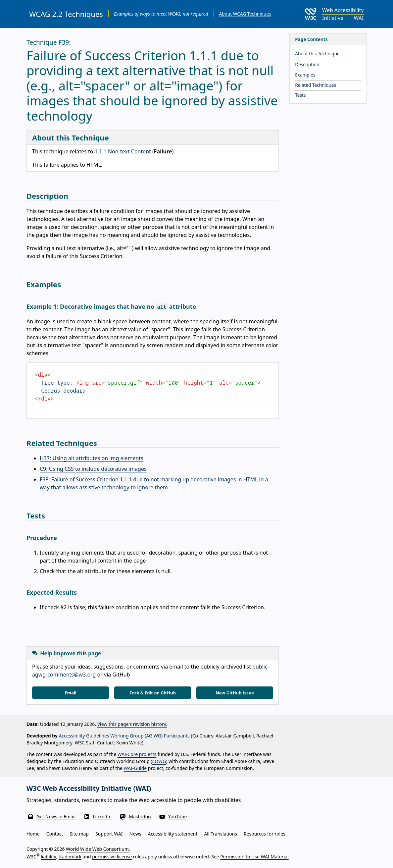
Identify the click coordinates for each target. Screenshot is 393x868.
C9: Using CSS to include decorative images (93, 469)
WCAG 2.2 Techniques (66, 14)
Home (33, 834)
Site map (79, 834)
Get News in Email (56, 816)
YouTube (178, 816)
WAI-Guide (135, 768)
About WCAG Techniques (245, 14)
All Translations (221, 834)
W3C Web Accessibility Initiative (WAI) (89, 788)
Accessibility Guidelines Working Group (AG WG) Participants (124, 736)
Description (307, 64)
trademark (70, 856)
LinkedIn (102, 816)
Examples (305, 75)
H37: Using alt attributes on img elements (92, 458)
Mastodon (140, 816)
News (135, 834)
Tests (300, 95)
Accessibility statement (173, 834)
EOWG (159, 761)
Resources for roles (265, 834)
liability (48, 856)
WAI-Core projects (137, 754)
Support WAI (109, 834)
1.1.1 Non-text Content (123, 151)
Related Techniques (316, 85)
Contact (55, 834)
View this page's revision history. (132, 724)
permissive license (112, 856)
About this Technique (317, 54)
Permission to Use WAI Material (254, 856)
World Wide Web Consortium (97, 849)
